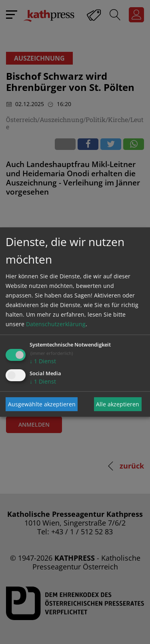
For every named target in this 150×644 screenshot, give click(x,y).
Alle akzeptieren (118, 404)
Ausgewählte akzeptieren (42, 404)
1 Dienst (43, 361)
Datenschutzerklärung (56, 324)
